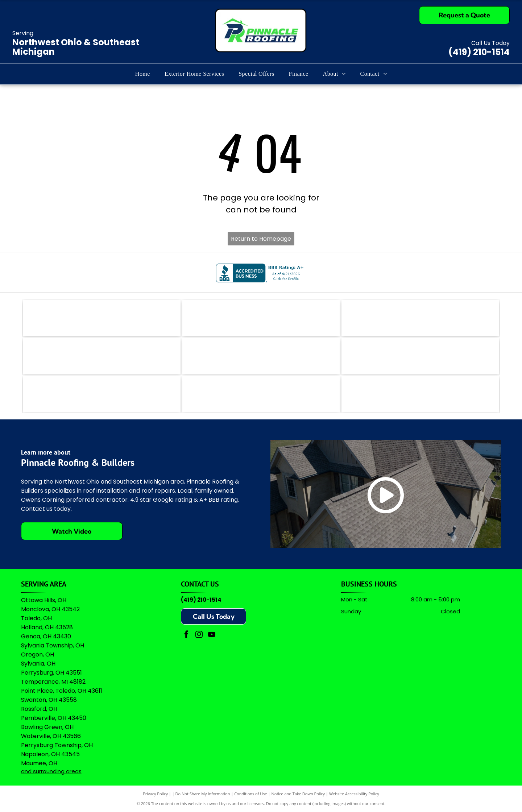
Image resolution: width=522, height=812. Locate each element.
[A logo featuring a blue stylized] (261, 356)
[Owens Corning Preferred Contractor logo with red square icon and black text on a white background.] (261, 394)
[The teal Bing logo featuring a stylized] (420, 318)
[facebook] (186, 635)
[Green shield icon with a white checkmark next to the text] (420, 356)
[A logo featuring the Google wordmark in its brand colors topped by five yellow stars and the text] (420, 394)
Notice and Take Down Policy (298, 794)
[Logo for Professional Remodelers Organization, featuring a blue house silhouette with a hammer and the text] (102, 394)
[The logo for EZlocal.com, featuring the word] (102, 318)
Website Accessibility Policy (354, 794)
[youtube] (212, 635)
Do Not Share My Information (203, 794)
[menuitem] (143, 74)
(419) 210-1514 (479, 52)
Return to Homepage (261, 239)
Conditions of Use (251, 794)
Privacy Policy (155, 794)
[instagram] (199, 635)
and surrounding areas (51, 771)
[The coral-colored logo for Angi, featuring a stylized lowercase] (261, 318)
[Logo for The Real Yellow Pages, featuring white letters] (102, 356)
